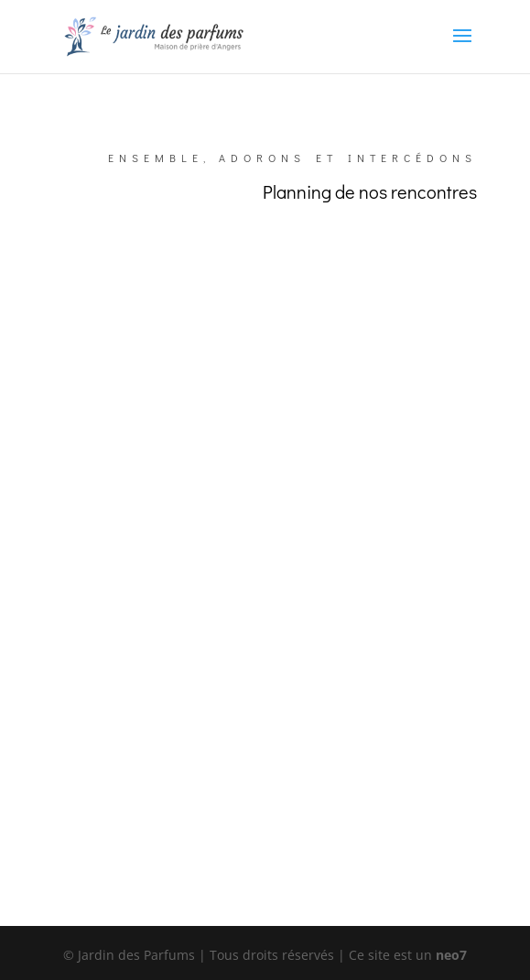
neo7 (451, 955)
